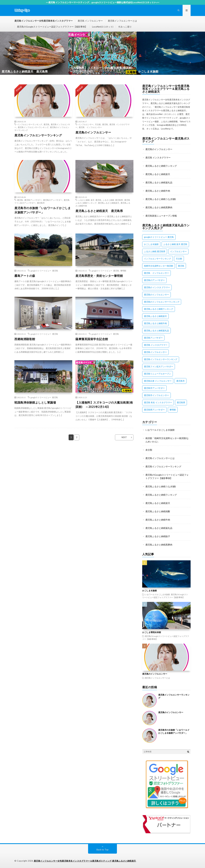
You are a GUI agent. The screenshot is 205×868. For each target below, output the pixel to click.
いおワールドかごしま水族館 (160, 430)
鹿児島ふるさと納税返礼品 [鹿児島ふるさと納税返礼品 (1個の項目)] (156, 331)
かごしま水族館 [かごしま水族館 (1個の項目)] (151, 244)
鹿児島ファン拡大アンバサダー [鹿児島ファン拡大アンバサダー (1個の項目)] (159, 366)
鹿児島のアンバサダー (53, 200)
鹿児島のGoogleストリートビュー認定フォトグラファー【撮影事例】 (52, 27)
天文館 (98, 124)
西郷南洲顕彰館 (25, 339)
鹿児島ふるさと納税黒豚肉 (159, 207)
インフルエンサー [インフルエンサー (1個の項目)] (178, 251)
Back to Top (103, 850)
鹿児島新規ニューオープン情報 (161, 216)
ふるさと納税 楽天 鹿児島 (90, 200)
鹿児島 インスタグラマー (158, 158)
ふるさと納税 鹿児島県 (113, 200)
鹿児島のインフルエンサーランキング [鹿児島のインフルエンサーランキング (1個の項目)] (162, 302)
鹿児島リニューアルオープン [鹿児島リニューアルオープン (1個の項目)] (158, 374)
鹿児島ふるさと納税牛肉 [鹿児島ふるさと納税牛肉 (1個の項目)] (155, 323)
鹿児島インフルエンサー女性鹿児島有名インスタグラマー (44, 21)
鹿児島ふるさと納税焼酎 (158, 511)
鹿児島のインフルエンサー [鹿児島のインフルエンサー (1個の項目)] (156, 295)
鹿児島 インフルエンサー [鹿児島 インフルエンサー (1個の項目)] (156, 273)
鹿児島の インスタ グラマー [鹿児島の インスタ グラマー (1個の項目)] (157, 287)
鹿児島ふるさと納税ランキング (161, 166)
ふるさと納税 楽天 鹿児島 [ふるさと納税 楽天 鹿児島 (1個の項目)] (175, 244)
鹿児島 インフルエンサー (90, 21)
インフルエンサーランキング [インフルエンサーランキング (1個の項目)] (158, 259)
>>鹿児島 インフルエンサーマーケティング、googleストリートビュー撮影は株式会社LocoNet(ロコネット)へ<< (103, 2)
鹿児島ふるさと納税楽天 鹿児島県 (99, 211)
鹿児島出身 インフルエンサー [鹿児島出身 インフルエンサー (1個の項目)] (158, 381)
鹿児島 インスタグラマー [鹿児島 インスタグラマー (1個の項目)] (156, 345)
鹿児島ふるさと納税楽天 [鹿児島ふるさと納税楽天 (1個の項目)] (155, 316)
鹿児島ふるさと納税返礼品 (159, 182)
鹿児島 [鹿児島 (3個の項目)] (181, 266)
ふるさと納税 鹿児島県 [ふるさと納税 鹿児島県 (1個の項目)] (155, 251)
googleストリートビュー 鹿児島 (44, 271)
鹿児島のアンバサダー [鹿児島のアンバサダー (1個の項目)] (154, 280)
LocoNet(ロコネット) (103, 27)
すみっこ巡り (125, 27)
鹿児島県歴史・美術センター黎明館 (99, 276)
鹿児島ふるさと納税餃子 (158, 536)
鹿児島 (46, 124)
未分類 (149, 450)
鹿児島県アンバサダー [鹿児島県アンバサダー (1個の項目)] (154, 410)
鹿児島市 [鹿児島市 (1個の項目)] (180, 381)
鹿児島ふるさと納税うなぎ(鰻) (161, 199)
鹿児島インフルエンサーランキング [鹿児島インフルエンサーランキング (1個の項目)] (161, 359)
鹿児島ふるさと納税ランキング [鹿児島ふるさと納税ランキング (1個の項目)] (159, 309)
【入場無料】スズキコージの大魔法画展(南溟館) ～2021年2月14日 (104, 405)
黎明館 (123, 271)
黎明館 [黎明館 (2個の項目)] (173, 410)
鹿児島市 (41, 203)
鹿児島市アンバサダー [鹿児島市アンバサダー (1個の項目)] (154, 388)
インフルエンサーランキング (30, 124)
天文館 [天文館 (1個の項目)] (179, 259)
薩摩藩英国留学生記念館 (92, 339)
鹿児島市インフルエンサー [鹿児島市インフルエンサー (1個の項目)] (156, 395)
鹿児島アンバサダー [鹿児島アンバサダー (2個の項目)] (153, 338)
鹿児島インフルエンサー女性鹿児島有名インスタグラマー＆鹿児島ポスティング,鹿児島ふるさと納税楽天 (85, 861)
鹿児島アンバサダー (33, 200)
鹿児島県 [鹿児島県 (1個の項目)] (181, 402)
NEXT (124, 437)
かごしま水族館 (150, 591)
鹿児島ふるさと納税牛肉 (158, 191)
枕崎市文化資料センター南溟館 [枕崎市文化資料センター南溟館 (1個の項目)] (159, 266)
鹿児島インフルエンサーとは (122, 21)
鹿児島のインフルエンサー (93, 132)
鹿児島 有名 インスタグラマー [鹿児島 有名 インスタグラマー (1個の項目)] (158, 402)
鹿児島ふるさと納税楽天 (109, 203)
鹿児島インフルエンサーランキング (33, 127)
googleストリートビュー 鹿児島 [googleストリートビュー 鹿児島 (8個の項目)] (159, 237)
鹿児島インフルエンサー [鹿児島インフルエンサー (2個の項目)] (155, 352)
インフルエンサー (86, 124)
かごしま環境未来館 (152, 632)
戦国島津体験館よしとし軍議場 (35, 402)
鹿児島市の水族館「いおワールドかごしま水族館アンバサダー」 (43, 210)
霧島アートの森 (25, 276)
